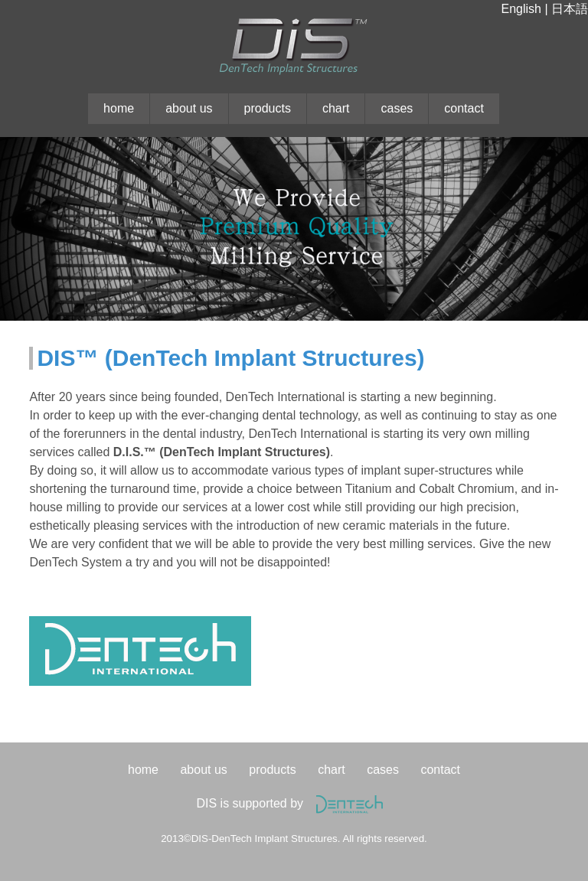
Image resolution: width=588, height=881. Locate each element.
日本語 (570, 9)
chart (336, 108)
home (119, 108)
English (521, 9)
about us (189, 108)
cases (397, 108)
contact (464, 108)
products (268, 108)
